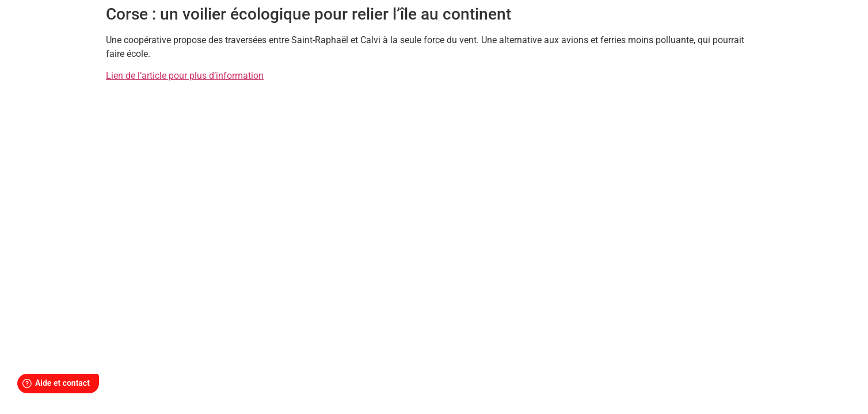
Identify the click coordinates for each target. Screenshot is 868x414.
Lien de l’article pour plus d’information (185, 76)
